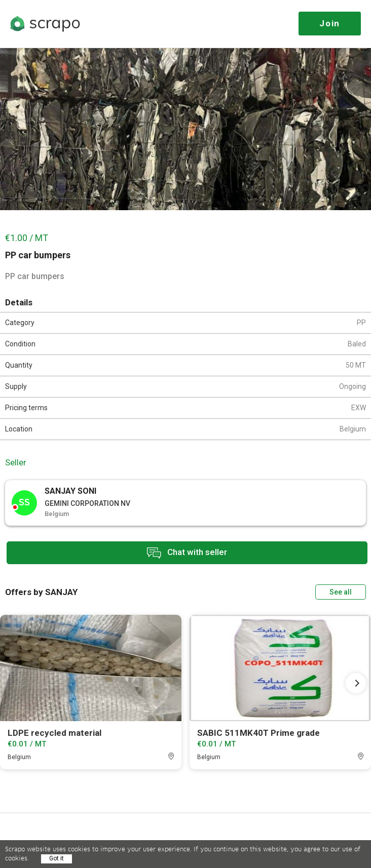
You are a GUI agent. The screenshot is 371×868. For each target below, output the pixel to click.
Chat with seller (187, 553)
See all (341, 592)
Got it (57, 858)
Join (330, 23)
